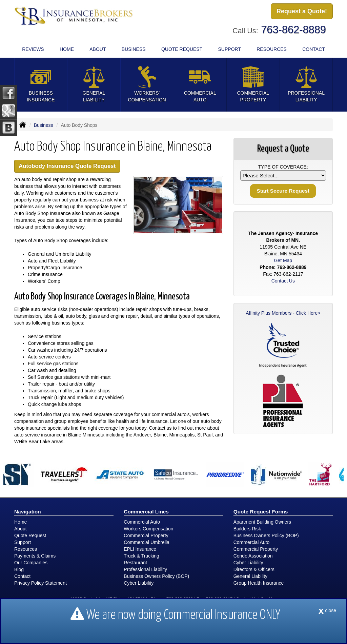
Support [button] (230, 49)
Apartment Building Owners (262, 522)
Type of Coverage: (283, 167)
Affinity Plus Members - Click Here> (283, 313)
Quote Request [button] (182, 49)
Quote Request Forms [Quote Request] (261, 512)
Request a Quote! (302, 11)
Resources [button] (272, 49)
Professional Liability (145, 569)
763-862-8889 (293, 30)
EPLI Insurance (140, 549)
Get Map (283, 260)
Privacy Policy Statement (40, 583)
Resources (26, 549)
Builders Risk (247, 529)
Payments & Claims (35, 556)
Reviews (33, 49)
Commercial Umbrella (147, 542)
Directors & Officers (254, 569)
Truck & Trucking (141, 556)
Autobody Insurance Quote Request (67, 166)
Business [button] (134, 49)
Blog (19, 569)
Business (44, 125)
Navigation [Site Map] (28, 512)
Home (67, 49)
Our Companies (31, 563)
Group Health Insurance (259, 583)
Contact (314, 49)
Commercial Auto (142, 522)
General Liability (250, 576)
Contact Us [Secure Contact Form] (283, 281)
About (98, 49)
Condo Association (253, 556)
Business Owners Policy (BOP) (156, 576)
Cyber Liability (139, 583)
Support (23, 542)
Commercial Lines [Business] (146, 512)
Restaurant (135, 563)
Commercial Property (146, 535)
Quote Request (30, 535)
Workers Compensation (148, 529)
